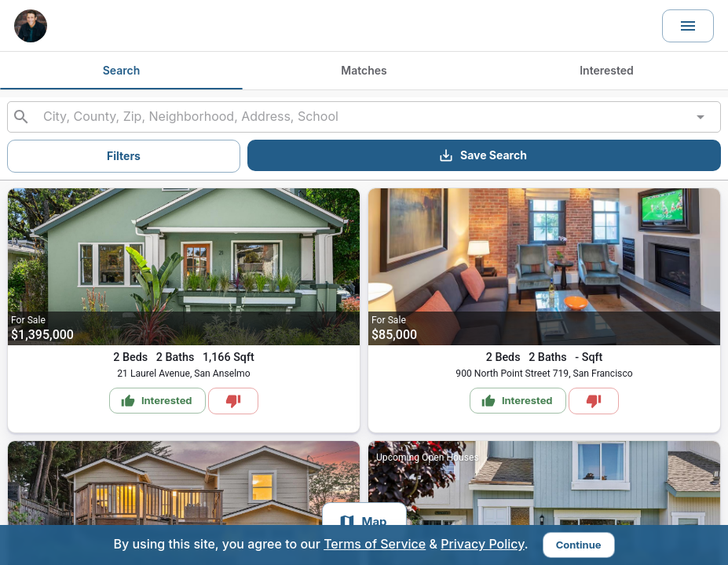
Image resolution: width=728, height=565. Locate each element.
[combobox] (364, 117)
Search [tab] (122, 70)
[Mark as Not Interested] (233, 401)
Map (362, 522)
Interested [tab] (607, 70)
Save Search (483, 155)
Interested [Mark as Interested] (157, 401)
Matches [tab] (364, 70)
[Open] (701, 117)
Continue (579, 545)
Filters (124, 156)
